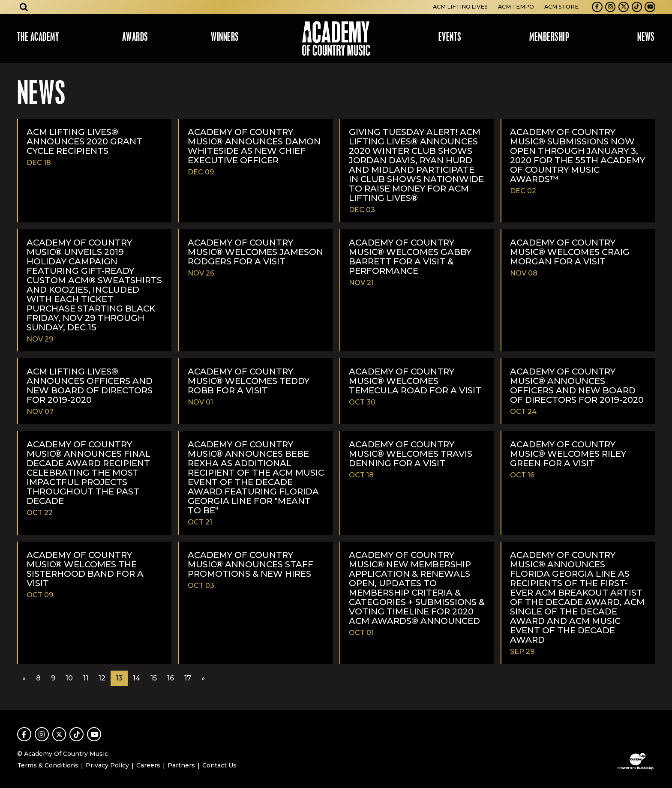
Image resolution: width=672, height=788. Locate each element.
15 (154, 678)
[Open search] (24, 7)
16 (171, 678)
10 (69, 678)
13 (119, 678)
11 (86, 678)
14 (136, 678)
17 (188, 678)
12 (102, 678)
